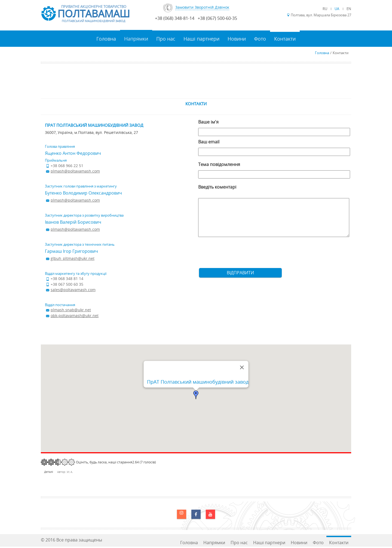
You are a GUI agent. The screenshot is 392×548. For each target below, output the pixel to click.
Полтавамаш (94, 14)
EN (349, 9)
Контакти (285, 39)
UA (337, 9)
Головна (106, 39)
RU (325, 9)
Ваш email (209, 142)
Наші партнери (201, 39)
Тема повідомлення (219, 164)
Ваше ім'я (208, 122)
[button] (196, 395)
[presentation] (240, 255)
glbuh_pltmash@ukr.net (73, 258)
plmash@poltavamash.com (75, 171)
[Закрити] (242, 367)
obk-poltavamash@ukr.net (75, 315)
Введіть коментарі (217, 187)
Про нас (166, 39)
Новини (237, 39)
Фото (260, 39)
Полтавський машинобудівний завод (94, 21)
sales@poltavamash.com (73, 290)
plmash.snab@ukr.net (71, 310)
